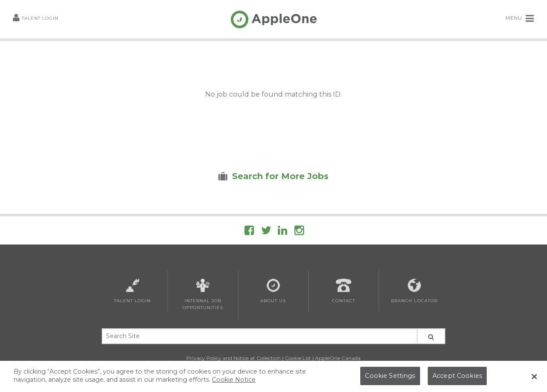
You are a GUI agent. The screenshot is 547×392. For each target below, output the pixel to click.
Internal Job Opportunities (203, 295)
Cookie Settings (390, 378)
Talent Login (36, 19)
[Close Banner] (534, 378)
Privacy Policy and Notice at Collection (234, 358)
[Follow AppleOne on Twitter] (266, 232)
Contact (344, 291)
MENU (520, 18)
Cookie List (298, 358)
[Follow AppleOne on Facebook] (249, 232)
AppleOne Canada (338, 358)
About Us (273, 291)
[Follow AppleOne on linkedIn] (282, 232)
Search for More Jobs (280, 176)
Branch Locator (414, 291)
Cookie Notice (234, 382)
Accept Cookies (457, 378)
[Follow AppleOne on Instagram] (299, 232)
